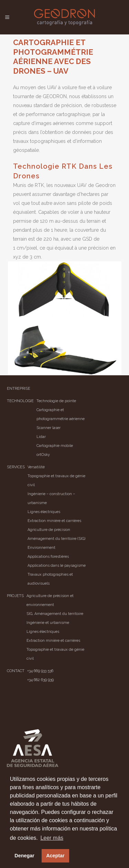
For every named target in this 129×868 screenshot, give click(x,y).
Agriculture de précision (49, 530)
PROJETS (15, 596)
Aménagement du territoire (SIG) (56, 539)
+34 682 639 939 (40, 680)
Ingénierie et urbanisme (48, 623)
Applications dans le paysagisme (57, 566)
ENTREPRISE (19, 389)
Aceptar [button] (55, 856)
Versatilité (36, 467)
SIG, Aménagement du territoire (55, 614)
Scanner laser (49, 428)
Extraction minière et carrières (54, 521)
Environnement (41, 548)
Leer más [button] (52, 838)
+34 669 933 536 (40, 671)
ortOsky (43, 455)
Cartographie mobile (55, 446)
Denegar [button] (24, 856)
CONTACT (16, 671)
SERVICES (16, 467)
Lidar (41, 437)
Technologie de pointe (56, 401)
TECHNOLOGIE (20, 401)
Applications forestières (48, 557)
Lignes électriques (44, 512)
